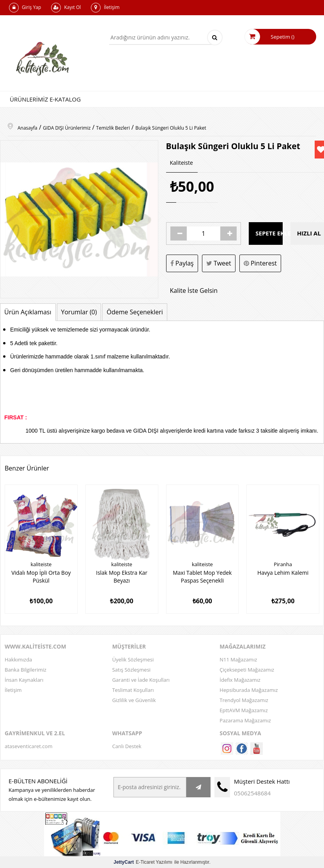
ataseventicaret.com (28, 746)
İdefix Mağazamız (240, 679)
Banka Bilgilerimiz (26, 669)
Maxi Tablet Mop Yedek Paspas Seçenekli (202, 576)
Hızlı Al (309, 233)
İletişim (105, 8)
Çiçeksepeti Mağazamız (247, 669)
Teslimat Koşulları (133, 690)
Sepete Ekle (269, 233)
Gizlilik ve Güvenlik (134, 700)
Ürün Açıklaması (28, 312)
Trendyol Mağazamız (244, 700)
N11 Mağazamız (238, 659)
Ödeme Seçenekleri (135, 312)
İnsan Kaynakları (24, 679)
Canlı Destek (127, 746)
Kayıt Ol (66, 8)
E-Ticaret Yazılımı (143, 862)
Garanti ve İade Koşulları (141, 679)
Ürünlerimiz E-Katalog (45, 99)
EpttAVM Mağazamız (243, 710)
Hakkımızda (18, 659)
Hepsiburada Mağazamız (249, 690)
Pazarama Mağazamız (245, 720)
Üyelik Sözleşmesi (133, 659)
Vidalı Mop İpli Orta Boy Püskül (41, 576)
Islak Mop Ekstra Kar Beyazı (122, 576)
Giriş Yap (25, 8)
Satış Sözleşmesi (131, 669)
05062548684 (252, 793)
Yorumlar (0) (79, 312)
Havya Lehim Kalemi (283, 573)
